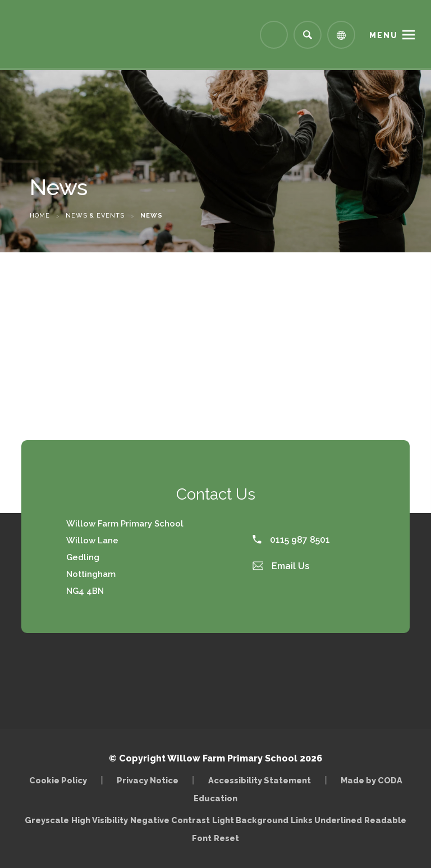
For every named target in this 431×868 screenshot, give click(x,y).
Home (40, 216)
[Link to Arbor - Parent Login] (274, 35)
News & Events (95, 216)
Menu (384, 35)
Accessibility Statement (260, 780)
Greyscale (47, 820)
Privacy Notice (148, 780)
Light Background (250, 820)
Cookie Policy (58, 780)
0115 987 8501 (291, 540)
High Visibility (100, 820)
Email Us (281, 566)
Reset (226, 838)
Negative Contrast (170, 820)
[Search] (308, 35)
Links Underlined (326, 820)
